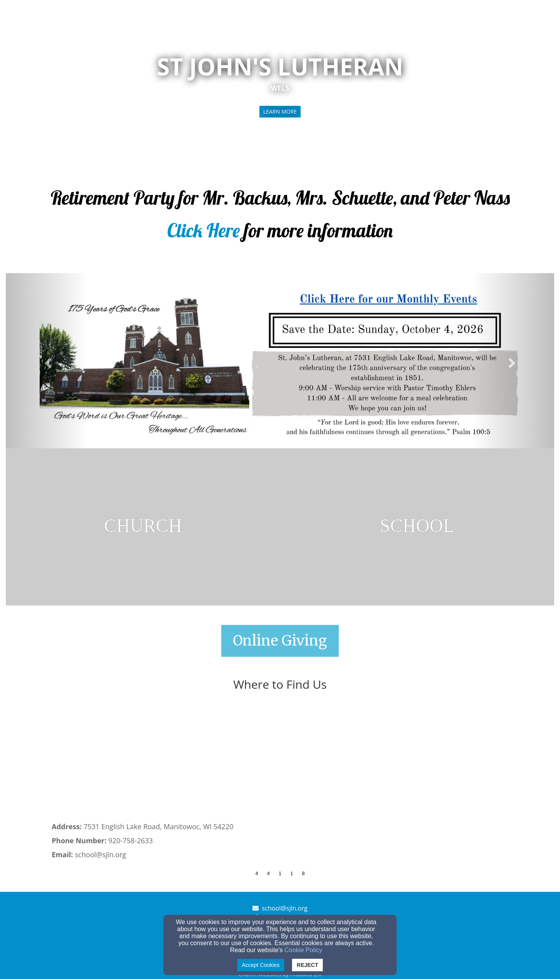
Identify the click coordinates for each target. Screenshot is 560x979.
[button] (47, 361)
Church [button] (428, 16)
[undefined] (143, 527)
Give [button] (490, 16)
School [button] (461, 16)
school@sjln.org (284, 908)
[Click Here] (204, 235)
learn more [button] (280, 111)
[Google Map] (280, 763)
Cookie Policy (304, 950)
